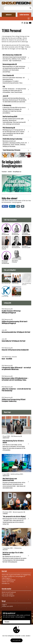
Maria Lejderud (25, 246)
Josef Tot (4, 233)
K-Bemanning (14, 262)
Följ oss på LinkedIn (8, 594)
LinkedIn (10, 172)
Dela (5, 206)
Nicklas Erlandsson (15, 246)
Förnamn (7, 622)
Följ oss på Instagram (8, 596)
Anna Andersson (15, 233)
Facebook (4, 172)
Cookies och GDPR (7, 606)
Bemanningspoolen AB (26, 234)
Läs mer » (28, 636)
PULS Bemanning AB (5, 234)
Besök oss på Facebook (9, 592)
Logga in (4, 605)
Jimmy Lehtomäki (5, 246)
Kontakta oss (6, 583)
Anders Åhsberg (15, 261)
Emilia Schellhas (25, 233)
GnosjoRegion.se (17, 172)
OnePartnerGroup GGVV (26, 248)
